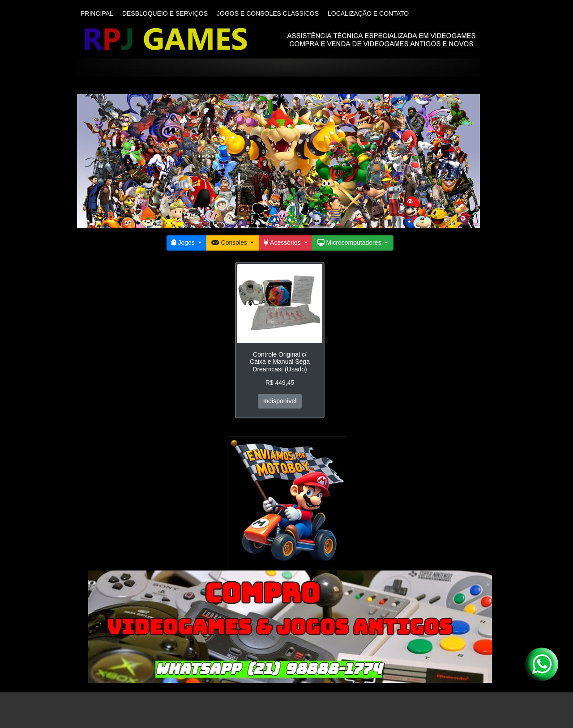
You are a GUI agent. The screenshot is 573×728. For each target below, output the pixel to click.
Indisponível (280, 401)
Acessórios (283, 243)
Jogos (184, 243)
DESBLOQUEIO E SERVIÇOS (165, 13)
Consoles (230, 243)
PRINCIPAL (97, 13)
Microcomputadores (350, 243)
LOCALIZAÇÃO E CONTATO (368, 13)
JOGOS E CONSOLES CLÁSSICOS (268, 13)
